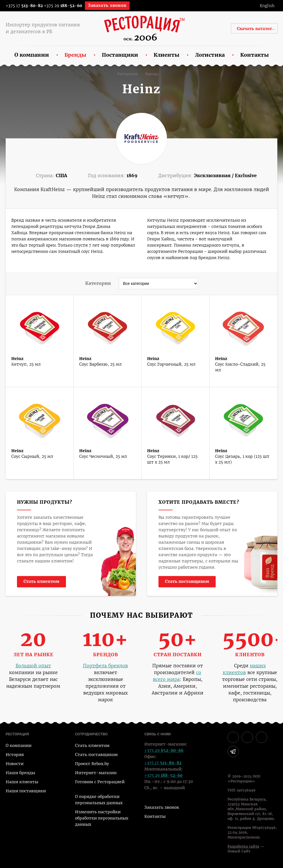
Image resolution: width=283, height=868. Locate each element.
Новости (15, 764)
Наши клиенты (22, 782)
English (267, 6)
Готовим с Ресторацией (100, 782)
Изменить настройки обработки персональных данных (102, 818)
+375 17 (21, 6)
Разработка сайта (243, 846)
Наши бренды (20, 773)
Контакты (155, 816)
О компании (19, 746)
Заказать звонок (107, 5)
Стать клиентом (41, 581)
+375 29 (63, 6)
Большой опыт (33, 666)
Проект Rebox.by (92, 764)
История (15, 755)
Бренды (152, 74)
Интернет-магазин (96, 773)
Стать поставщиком (187, 581)
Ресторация (128, 74)
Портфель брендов (105, 666)
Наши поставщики (26, 791)
